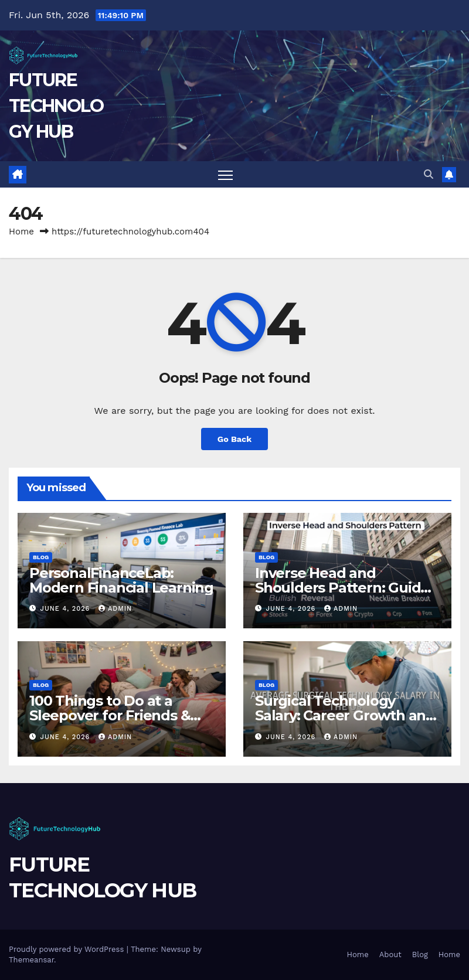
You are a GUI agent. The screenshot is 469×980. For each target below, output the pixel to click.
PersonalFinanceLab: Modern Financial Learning (121, 580)
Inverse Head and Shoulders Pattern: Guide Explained (342, 588)
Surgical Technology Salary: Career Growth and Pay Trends (345, 715)
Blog (41, 557)
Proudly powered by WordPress (68, 949)
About (390, 955)
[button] (429, 174)
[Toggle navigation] (225, 174)
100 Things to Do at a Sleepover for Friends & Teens (110, 715)
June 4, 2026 (67, 609)
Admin (115, 609)
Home (21, 232)
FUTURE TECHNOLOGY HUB (56, 106)
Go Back (235, 439)
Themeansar (31, 960)
